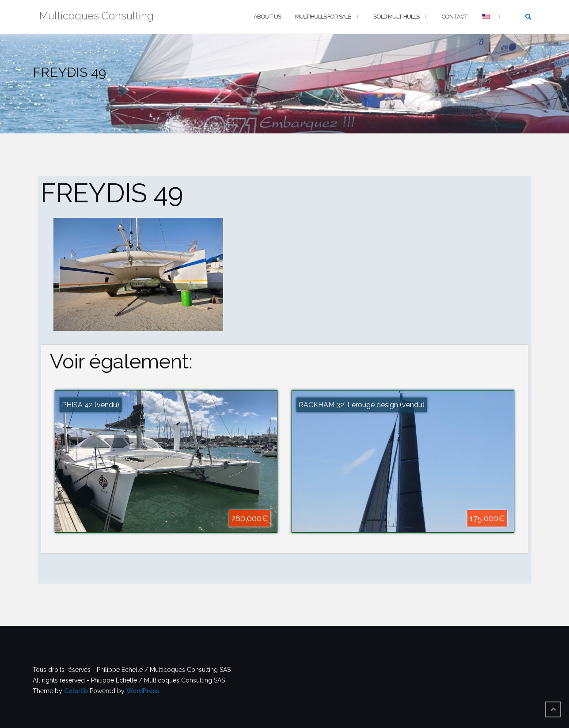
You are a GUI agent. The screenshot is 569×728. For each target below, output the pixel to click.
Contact (455, 17)
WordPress (143, 691)
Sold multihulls (396, 17)
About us (267, 17)
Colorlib (76, 691)
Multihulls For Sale (323, 17)
